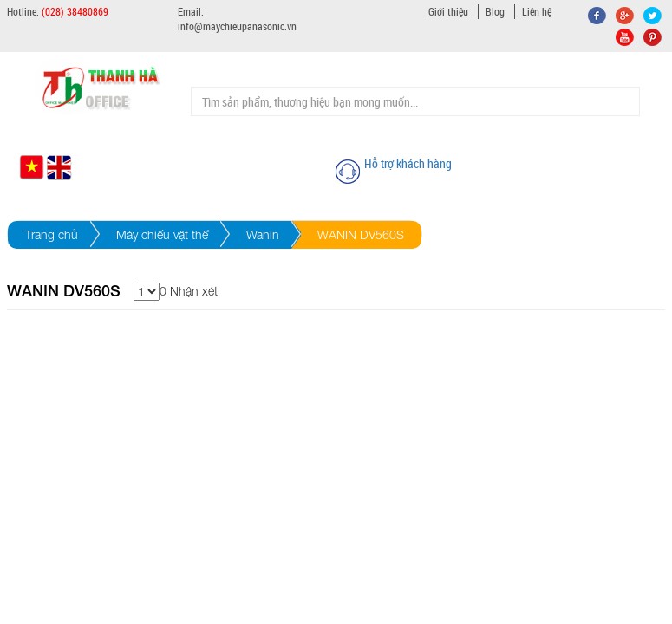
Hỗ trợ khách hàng (408, 163)
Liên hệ (537, 11)
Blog (495, 11)
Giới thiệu (448, 11)
